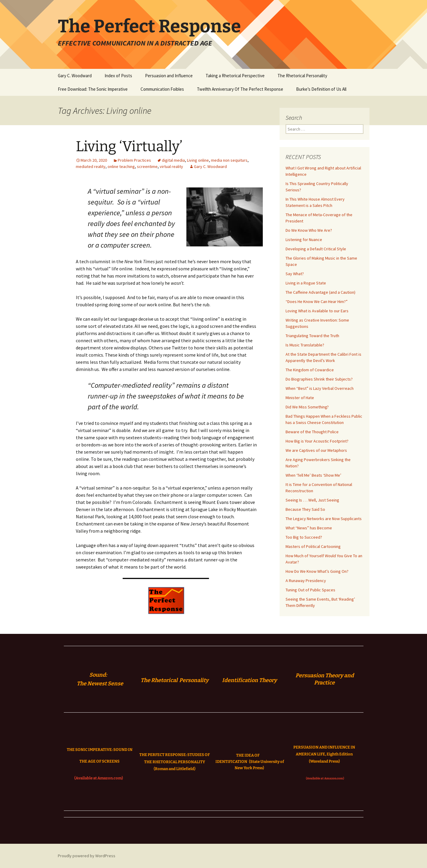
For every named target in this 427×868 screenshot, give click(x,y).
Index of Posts (118, 76)
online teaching (121, 166)
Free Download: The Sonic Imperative (93, 89)
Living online (198, 160)
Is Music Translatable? (305, 345)
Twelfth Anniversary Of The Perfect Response (240, 89)
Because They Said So (305, 509)
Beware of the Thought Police (312, 432)
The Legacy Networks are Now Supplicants (324, 519)
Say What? (295, 274)
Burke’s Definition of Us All (321, 89)
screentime (147, 166)
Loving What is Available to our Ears (317, 311)
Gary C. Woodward (75, 76)
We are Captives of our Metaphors (316, 450)
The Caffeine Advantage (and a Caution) (320, 292)
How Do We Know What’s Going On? (317, 571)
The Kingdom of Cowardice (310, 370)
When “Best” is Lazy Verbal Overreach (320, 388)
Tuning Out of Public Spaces (310, 590)
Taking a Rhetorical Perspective (235, 76)
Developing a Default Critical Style (316, 249)
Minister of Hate (300, 398)
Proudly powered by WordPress (87, 856)
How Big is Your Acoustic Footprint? (317, 441)
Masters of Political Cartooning (313, 546)
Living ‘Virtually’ (129, 146)
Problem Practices (134, 160)
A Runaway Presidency (306, 581)
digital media (173, 160)
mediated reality (91, 166)
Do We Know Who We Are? (309, 230)
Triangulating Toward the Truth (312, 336)
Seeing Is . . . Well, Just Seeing (312, 500)
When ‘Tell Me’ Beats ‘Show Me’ (313, 475)
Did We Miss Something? (307, 407)
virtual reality (171, 166)
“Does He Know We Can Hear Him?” (317, 302)
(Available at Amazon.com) (99, 778)
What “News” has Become (309, 528)
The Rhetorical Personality (302, 76)
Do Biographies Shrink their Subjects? (319, 379)
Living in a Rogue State (306, 283)
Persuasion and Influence (169, 76)
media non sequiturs (229, 160)
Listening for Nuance (304, 240)
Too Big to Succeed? (304, 537)
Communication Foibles (162, 89)
